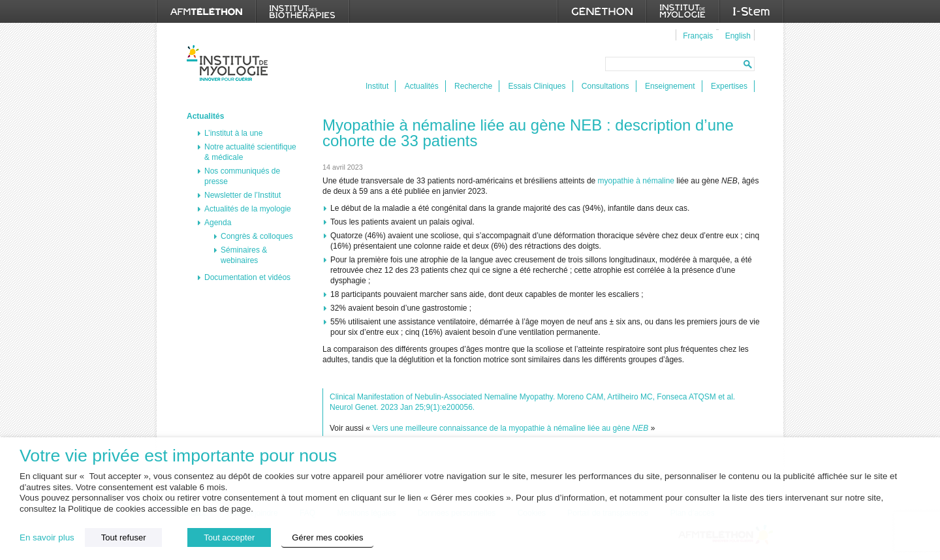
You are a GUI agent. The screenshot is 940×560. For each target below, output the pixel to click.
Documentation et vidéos (247, 277)
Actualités (422, 86)
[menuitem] (696, 35)
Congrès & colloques (257, 236)
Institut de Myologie (230, 63)
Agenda (218, 223)
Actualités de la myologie (248, 209)
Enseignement (670, 86)
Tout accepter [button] (229, 537)
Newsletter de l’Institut (243, 195)
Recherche (473, 86)
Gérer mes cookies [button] (327, 537)
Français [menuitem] (698, 36)
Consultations (605, 86)
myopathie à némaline (636, 181)
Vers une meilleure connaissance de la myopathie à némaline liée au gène (510, 428)
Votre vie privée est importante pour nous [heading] (178, 456)
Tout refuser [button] (124, 537)
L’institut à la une (233, 133)
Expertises (729, 86)
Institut (377, 86)
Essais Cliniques (537, 86)
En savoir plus (47, 537)
